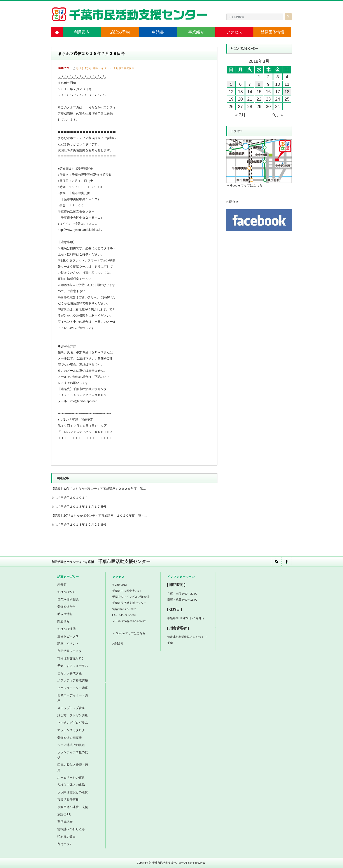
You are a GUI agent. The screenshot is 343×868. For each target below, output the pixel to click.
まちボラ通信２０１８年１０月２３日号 (79, 525)
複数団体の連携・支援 (73, 807)
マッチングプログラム (73, 723)
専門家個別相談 (68, 599)
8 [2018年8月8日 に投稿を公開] (259, 84)
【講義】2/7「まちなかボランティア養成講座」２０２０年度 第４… (99, 516)
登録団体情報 (272, 32)
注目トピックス (68, 636)
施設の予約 (120, 32)
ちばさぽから (84, 68)
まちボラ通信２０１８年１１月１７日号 (79, 507)
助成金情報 (65, 614)
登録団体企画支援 (70, 737)
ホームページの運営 (71, 777)
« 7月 (240, 115)
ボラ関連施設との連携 (73, 792)
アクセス (234, 32)
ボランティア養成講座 (73, 680)
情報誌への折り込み (71, 829)
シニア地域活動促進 (71, 745)
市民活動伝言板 (68, 800)
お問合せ (232, 202)
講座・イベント (102, 68)
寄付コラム (65, 844)
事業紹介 (196, 32)
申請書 (158, 32)
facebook (286, 562)
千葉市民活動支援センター (168, 863)
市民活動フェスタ (70, 651)
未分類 (62, 584)
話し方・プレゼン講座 (73, 715)
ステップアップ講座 (71, 708)
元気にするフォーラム (73, 666)
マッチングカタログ (71, 730)
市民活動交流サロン (71, 658)
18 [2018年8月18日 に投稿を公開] (287, 92)
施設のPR (64, 814)
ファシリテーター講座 (73, 688)
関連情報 (63, 621)
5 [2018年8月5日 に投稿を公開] (231, 84)
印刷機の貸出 (66, 837)
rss (276, 562)
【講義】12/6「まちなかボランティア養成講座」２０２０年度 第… (99, 489)
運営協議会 (65, 822)
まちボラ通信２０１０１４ (70, 498)
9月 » (278, 115)
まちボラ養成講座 (124, 68)
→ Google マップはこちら (244, 185)
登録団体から (66, 607)
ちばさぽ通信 (66, 629)
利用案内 (82, 32)
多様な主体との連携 (71, 785)
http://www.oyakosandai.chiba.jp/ (80, 230)
